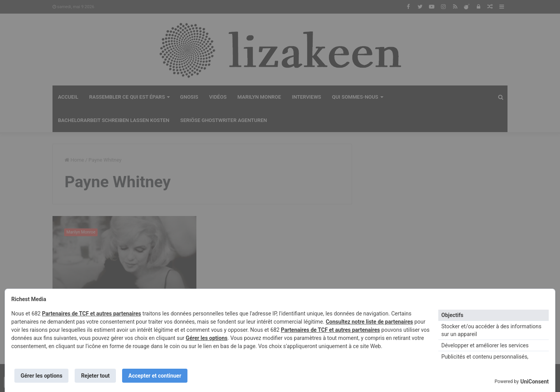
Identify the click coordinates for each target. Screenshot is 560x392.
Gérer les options (207, 338)
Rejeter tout (95, 376)
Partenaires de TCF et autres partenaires (92, 314)
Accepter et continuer (155, 376)
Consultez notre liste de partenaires (369, 322)
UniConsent (535, 382)
